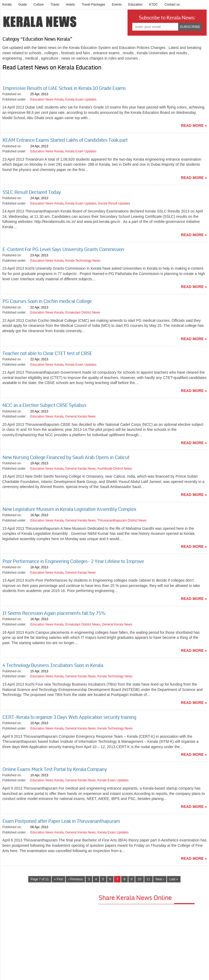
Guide (23, 5)
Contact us (172, 5)
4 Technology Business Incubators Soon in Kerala (53, 665)
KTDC (153, 5)
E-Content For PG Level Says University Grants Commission (63, 249)
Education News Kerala (47, 99)
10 (139, 879)
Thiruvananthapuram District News (122, 520)
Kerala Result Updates (114, 203)
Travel (55, 5)
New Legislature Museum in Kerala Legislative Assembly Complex (69, 509)
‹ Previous (75, 879)
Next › (160, 879)
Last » (174, 879)
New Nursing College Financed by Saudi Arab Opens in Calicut (66, 457)
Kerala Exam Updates (81, 99)
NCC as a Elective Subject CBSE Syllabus (44, 405)
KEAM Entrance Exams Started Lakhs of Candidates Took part (65, 140)
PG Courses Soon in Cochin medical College (47, 301)
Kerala (7, 5)
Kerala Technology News (83, 261)
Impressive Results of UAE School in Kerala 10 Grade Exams (64, 88)
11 (148, 879)
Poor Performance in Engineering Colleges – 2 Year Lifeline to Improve (73, 561)
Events (117, 5)
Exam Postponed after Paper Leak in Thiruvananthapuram (61, 821)
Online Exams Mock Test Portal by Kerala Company (55, 769)
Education (135, 5)
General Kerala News (80, 416)
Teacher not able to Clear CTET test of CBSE (47, 353)
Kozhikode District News (115, 469)
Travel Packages (93, 5)
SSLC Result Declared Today (32, 192)
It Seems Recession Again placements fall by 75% (54, 613)
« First (58, 879)
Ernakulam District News (83, 312)
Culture (39, 5)
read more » (194, 126)
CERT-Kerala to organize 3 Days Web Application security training (69, 717)
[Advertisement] (50, 931)
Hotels (70, 5)
